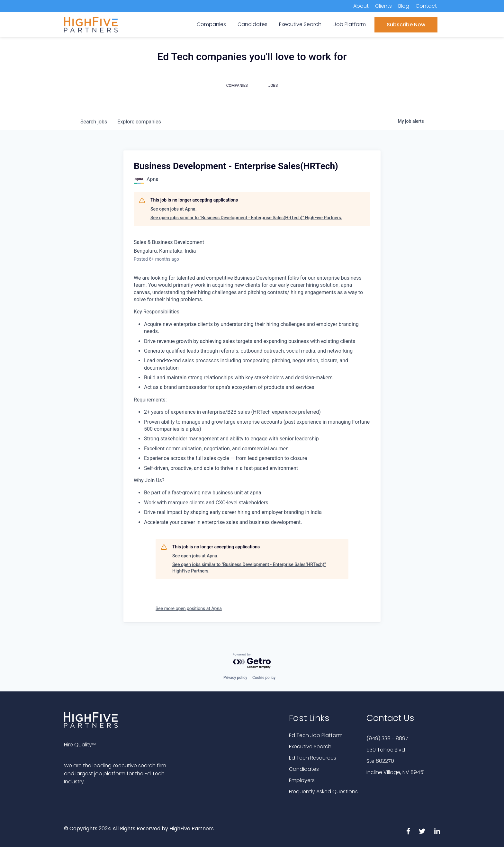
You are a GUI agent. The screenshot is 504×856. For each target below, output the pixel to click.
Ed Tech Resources (313, 758)
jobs (94, 122)
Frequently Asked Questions (323, 792)
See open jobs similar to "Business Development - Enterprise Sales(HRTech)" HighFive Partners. (246, 218)
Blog (404, 6)
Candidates (304, 769)
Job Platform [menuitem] (350, 24)
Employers (302, 780)
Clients (383, 6)
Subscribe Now (406, 25)
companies (139, 122)
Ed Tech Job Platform (316, 735)
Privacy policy (235, 678)
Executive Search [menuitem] (300, 24)
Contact (426, 6)
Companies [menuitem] (211, 24)
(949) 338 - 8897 (387, 739)
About (361, 6)
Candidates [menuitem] (252, 24)
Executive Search (310, 747)
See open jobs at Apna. (174, 209)
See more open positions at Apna (189, 608)
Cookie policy (264, 678)
